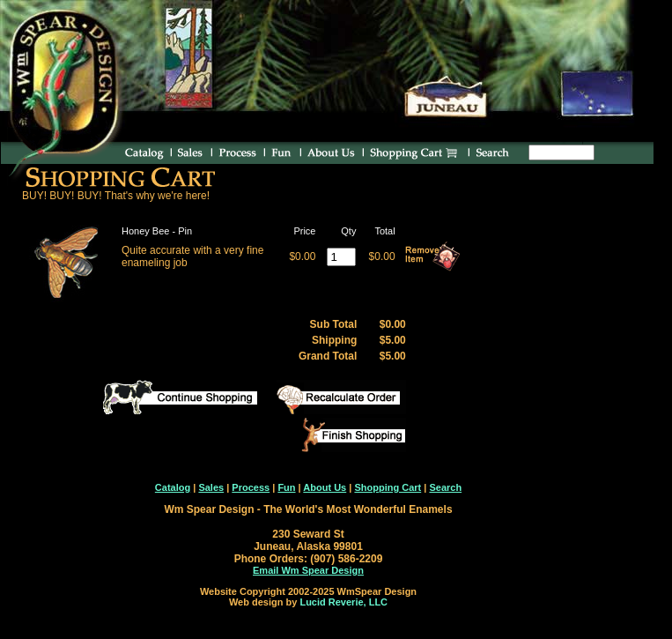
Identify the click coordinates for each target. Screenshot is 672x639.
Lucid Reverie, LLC (343, 602)
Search (445, 487)
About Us (325, 487)
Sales (211, 487)
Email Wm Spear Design (308, 570)
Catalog (173, 487)
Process (251, 487)
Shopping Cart (388, 487)
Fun (286, 487)
